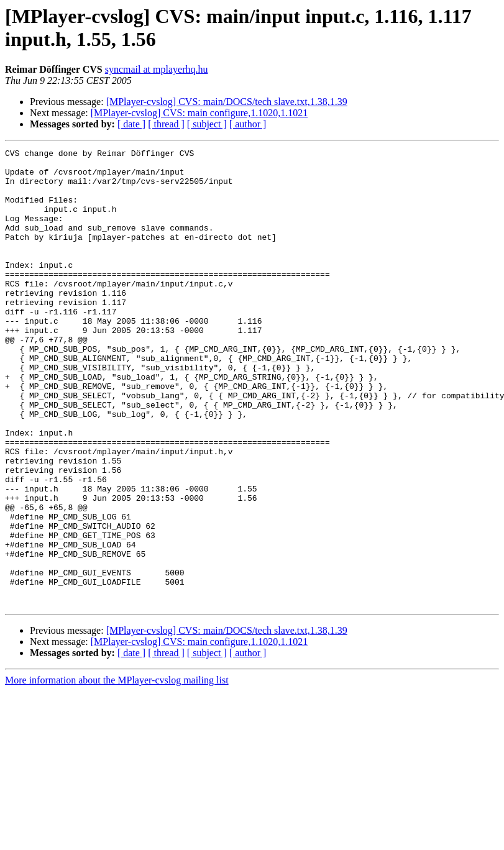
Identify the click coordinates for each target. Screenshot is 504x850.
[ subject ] (207, 124)
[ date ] (131, 124)
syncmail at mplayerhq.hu (157, 69)
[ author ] (248, 124)
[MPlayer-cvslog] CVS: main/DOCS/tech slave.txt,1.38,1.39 (227, 102)
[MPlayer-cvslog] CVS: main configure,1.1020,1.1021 (199, 113)
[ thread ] (166, 124)
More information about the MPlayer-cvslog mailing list (117, 771)
